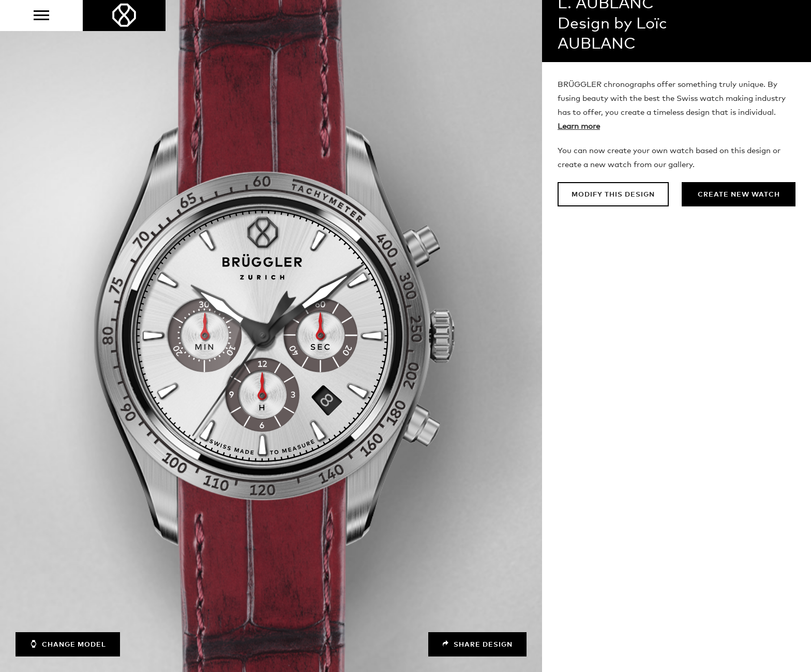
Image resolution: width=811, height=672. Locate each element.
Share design (477, 644)
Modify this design (613, 195)
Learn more (579, 126)
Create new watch (739, 195)
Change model (68, 644)
